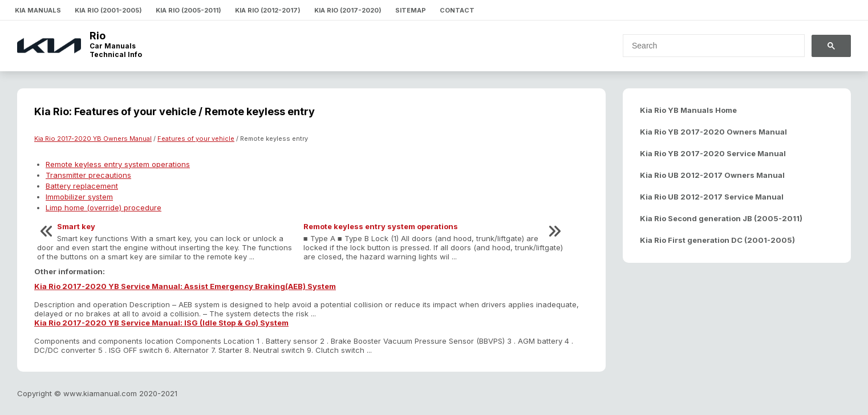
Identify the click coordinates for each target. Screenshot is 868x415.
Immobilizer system (79, 197)
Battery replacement (82, 186)
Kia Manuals (38, 10)
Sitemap (411, 10)
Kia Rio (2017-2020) (348, 10)
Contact (457, 10)
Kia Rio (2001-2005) (108, 10)
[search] (707, 46)
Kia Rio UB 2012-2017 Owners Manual (712, 175)
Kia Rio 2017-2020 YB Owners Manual (93, 139)
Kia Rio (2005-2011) (188, 10)
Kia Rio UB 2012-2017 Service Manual (712, 197)
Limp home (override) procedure (104, 207)
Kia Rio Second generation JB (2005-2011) (721, 218)
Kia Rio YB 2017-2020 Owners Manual (713, 132)
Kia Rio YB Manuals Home (688, 110)
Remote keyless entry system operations (118, 164)
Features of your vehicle (196, 139)
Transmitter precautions (88, 175)
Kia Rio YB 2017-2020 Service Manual (713, 153)
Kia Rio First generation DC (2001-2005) (717, 240)
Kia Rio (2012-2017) (268, 10)
